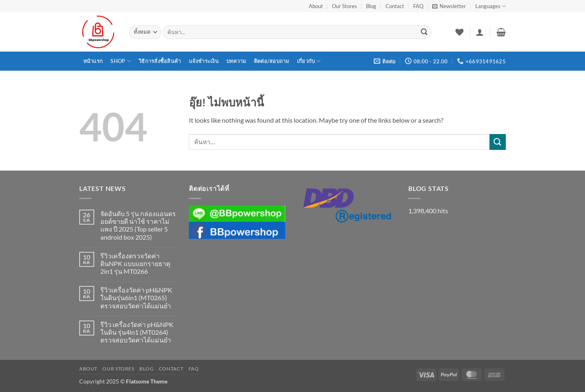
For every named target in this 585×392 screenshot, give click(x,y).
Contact (395, 6)
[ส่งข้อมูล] (424, 32)
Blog (371, 6)
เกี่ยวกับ (309, 61)
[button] (449, 6)
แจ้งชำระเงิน (204, 61)
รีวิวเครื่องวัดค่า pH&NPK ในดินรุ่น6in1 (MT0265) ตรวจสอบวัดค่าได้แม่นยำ (136, 298)
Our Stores (344, 6)
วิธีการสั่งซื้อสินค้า (160, 61)
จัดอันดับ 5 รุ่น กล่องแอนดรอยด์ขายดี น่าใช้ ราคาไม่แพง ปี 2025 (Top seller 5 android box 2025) (138, 225)
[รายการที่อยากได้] (459, 32)
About (316, 6)
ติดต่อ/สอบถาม (272, 61)
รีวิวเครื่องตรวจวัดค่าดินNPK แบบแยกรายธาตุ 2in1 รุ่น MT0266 (135, 263)
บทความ (236, 61)
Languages (491, 6)
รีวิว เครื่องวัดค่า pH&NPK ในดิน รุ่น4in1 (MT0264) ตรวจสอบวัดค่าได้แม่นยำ (137, 332)
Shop (120, 61)
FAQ (418, 6)
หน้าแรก (93, 61)
